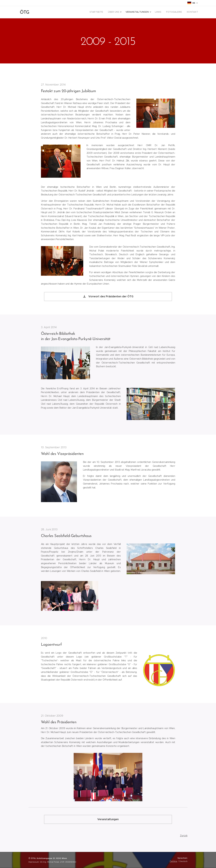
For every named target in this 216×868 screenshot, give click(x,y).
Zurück (184, 835)
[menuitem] (172, 12)
